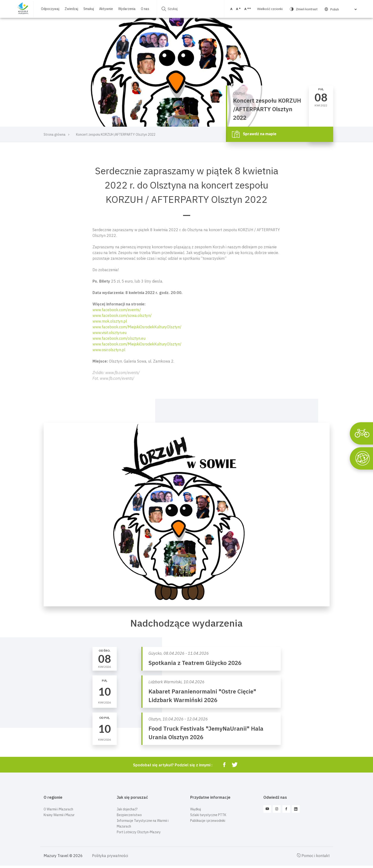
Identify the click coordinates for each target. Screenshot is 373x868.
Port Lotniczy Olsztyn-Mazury (139, 832)
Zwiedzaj (71, 6)
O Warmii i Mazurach (58, 809)
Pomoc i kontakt (313, 856)
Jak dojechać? (127, 809)
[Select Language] (320, 9)
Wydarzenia (127, 6)
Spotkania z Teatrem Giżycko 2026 (195, 663)
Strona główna (55, 135)
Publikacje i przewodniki (208, 821)
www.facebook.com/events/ (117, 310)
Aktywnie (106, 6)
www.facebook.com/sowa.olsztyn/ (122, 315)
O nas (45, 11)
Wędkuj (196, 809)
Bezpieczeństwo (129, 815)
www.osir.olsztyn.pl (109, 350)
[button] (187, 335)
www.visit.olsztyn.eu (110, 333)
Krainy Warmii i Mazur (59, 815)
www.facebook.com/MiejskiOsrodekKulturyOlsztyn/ (137, 327)
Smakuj (88, 6)
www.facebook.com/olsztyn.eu (119, 338)
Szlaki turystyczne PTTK (208, 815)
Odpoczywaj (50, 6)
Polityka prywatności (110, 856)
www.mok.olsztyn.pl (110, 321)
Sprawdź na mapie (254, 134)
